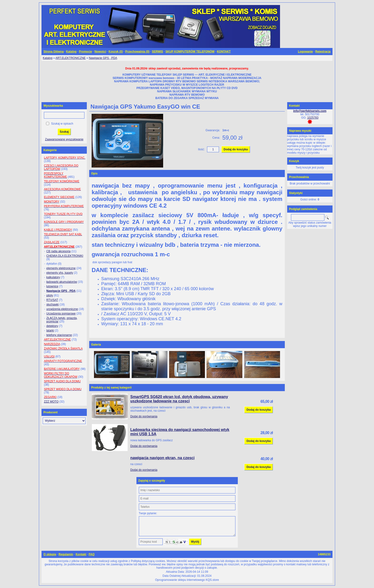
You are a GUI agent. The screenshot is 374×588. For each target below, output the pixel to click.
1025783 (313, 118)
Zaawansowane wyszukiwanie (64, 139)
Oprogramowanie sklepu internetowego (180, 580)
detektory (52, 326)
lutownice (52, 286)
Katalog (71, 52)
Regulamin (66, 554)
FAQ (92, 554)
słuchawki (52, 304)
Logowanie (305, 52)
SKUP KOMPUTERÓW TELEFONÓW (190, 52)
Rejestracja (323, 52)
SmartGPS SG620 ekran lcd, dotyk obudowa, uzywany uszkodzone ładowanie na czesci (179, 399)
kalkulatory (53, 277)
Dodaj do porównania (144, 416)
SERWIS (157, 52)
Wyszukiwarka (53, 106)
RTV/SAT (52, 300)
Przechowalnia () (137, 52)
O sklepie (50, 554)
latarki (50, 331)
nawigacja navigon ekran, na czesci (162, 458)
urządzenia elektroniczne (62, 309)
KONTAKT (224, 52)
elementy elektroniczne (61, 268)
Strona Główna (54, 52)
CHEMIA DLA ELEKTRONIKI (65, 256)
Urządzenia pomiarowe (61, 314)
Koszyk (294, 161)
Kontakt (81, 554)
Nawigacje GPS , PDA (103, 58)
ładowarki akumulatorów (62, 282)
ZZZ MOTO (51, 402)
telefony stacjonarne (59, 335)
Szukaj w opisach (62, 124)
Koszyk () (116, 52)
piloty (50, 295)
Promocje (86, 52)
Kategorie (50, 150)
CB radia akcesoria (58, 251)
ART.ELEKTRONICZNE (71, 58)
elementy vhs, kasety (60, 273)
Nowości (100, 52)
